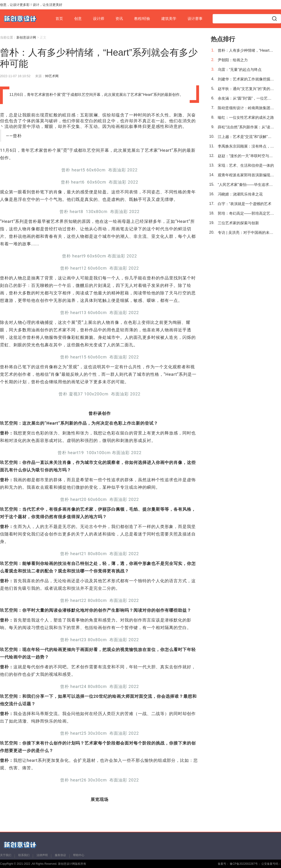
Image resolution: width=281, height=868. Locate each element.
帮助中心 (79, 855)
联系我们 (24, 855)
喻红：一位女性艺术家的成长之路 (246, 118)
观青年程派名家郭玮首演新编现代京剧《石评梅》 (246, 175)
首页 (59, 19)
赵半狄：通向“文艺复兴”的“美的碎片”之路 (246, 89)
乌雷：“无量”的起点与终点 (240, 70)
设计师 (99, 19)
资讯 (119, 19)
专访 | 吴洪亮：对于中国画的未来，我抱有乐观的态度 (246, 233)
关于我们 (6, 855)
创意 (78, 19)
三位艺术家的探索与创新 (238, 223)
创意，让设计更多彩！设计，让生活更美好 (31, 5)
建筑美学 (169, 19)
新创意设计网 (26, 37)
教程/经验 (142, 19)
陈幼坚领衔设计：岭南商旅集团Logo (246, 108)
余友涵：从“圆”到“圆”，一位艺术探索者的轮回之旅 (246, 98)
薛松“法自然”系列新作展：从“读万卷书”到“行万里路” (246, 127)
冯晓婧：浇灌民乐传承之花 (240, 194)
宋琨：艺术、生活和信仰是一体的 (246, 165)
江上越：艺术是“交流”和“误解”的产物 (246, 137)
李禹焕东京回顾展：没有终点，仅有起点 (246, 146)
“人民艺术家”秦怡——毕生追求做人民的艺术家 (246, 185)
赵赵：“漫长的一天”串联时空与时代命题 (246, 156)
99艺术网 (52, 76)
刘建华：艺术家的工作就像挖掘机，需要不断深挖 (246, 79)
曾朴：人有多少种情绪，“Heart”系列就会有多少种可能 (246, 50)
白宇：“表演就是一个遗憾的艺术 (245, 204)
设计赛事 (195, 19)
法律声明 (42, 855)
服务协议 (60, 855)
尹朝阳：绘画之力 (233, 60)
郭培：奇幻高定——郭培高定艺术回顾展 (246, 213)
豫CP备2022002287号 (243, 864)
